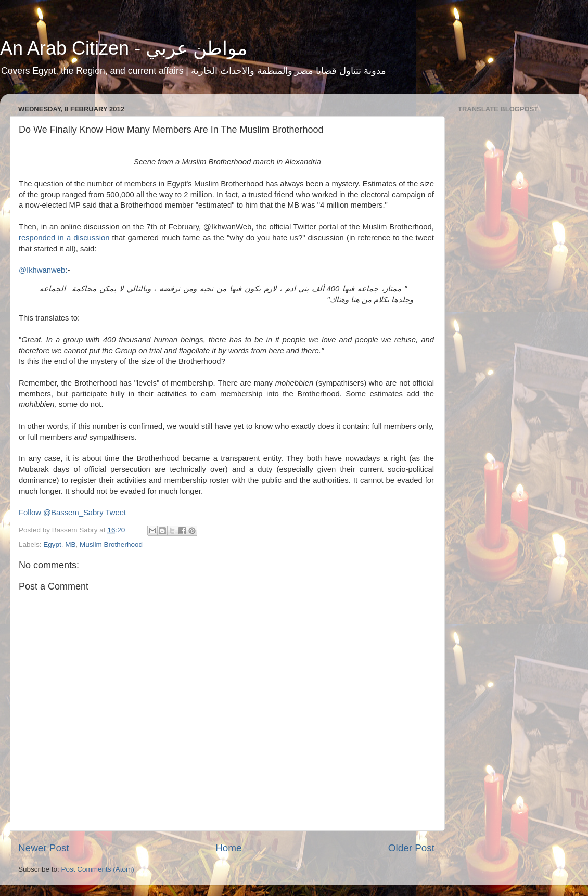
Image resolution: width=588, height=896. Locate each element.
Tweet (116, 513)
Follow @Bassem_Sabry (61, 513)
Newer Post (44, 848)
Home (228, 848)
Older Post (411, 848)
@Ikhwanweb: (43, 270)
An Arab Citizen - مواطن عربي (124, 48)
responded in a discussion (64, 238)
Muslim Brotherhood (111, 545)
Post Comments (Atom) (98, 869)
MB (70, 545)
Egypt (52, 545)
